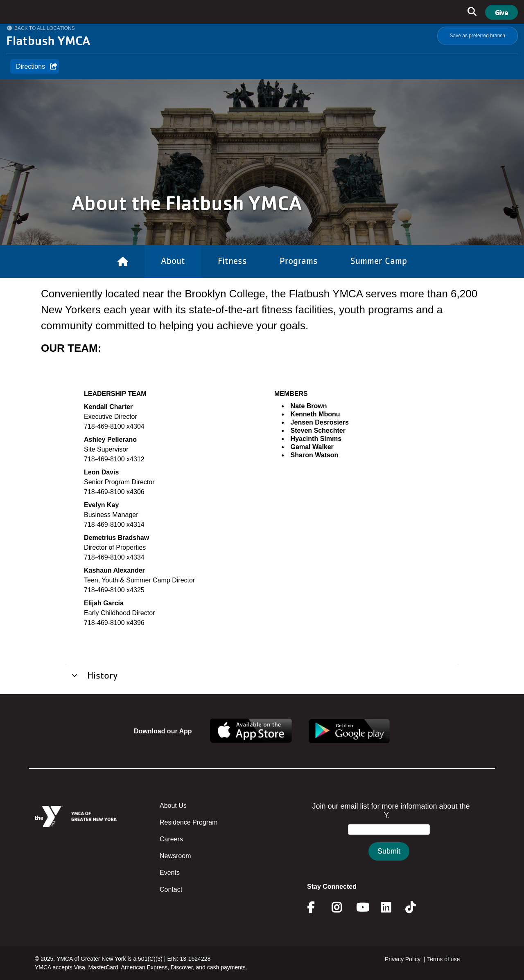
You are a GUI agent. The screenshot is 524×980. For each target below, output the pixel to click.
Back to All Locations (45, 28)
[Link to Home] (123, 261)
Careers (171, 839)
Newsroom (175, 856)
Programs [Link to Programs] (299, 261)
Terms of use (443, 959)
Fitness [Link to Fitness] (232, 261)
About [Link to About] (173, 261)
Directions (30, 66)
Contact (171, 889)
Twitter (416, 908)
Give (501, 12)
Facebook (316, 908)
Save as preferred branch (478, 36)
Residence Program (189, 822)
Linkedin (392, 908)
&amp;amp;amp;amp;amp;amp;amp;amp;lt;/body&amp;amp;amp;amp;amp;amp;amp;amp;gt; (389, 840)
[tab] (262, 675)
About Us (173, 806)
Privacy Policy (403, 959)
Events (170, 873)
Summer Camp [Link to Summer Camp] (379, 261)
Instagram (342, 908)
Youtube (362, 908)
